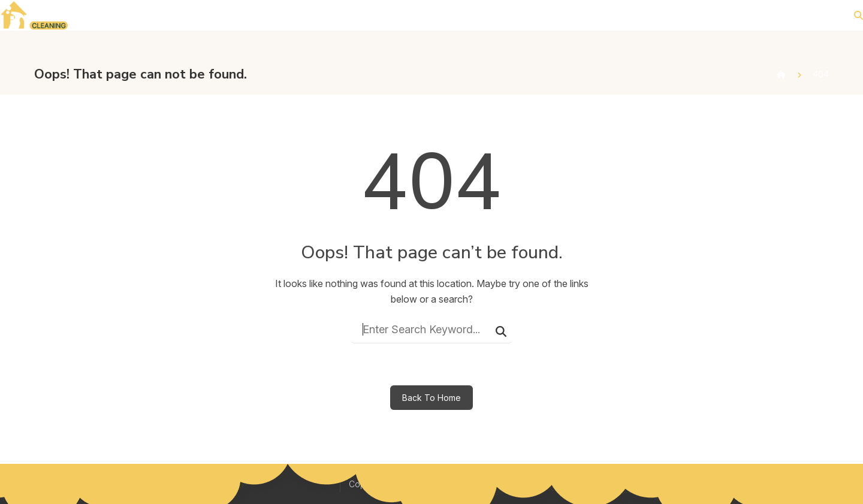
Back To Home (431, 398)
